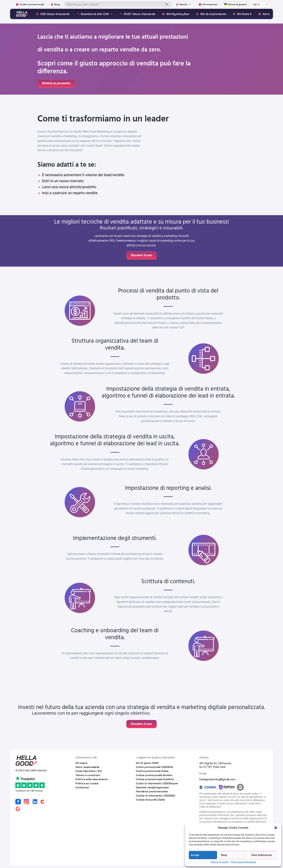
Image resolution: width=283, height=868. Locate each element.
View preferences (262, 855)
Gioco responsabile (87, 770)
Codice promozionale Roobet (154, 778)
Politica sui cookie (87, 786)
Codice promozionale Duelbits (155, 782)
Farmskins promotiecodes (152, 794)
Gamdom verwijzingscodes (152, 790)
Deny (224, 855)
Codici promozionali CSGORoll (154, 770)
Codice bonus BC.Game (150, 802)
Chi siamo (81, 766)
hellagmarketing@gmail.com (217, 782)
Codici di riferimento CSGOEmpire (157, 786)
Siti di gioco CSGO (147, 766)
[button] (276, 828)
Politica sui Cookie (219, 862)
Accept (195, 855)
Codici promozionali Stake (152, 774)
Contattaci (82, 790)
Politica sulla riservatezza (91, 782)
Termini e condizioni (88, 778)
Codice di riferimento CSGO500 (155, 798)
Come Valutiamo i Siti (89, 774)
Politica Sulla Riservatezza (243, 862)
